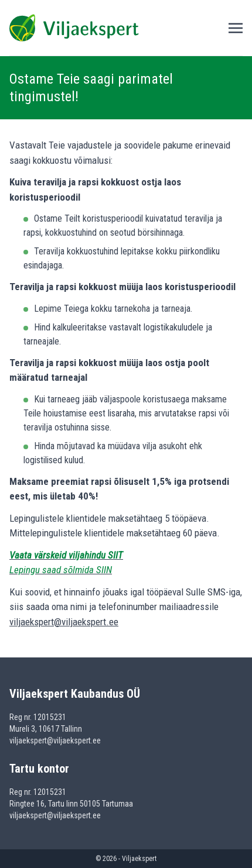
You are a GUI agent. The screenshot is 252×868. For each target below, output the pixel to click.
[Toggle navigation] (236, 27)
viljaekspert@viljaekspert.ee (64, 622)
